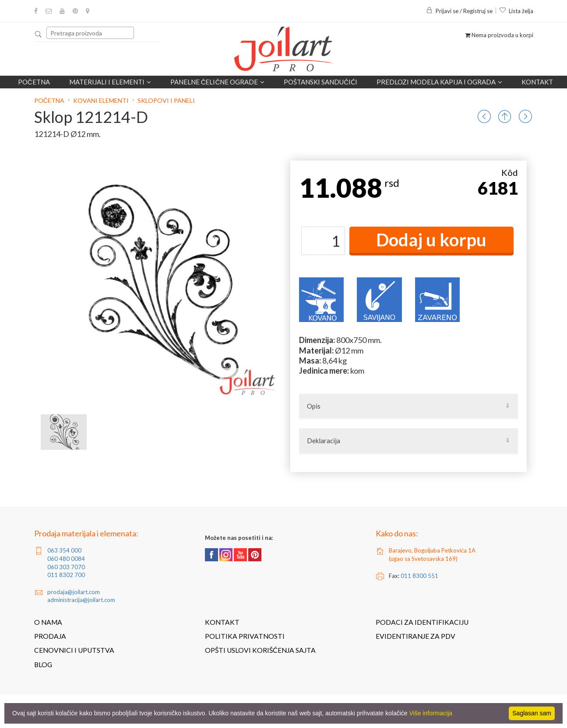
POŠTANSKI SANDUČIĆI (320, 82)
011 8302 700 (66, 575)
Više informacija (431, 713)
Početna (34, 82)
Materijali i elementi (110, 82)
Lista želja (516, 11)
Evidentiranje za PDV (416, 636)
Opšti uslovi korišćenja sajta (260, 650)
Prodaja (50, 636)
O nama (48, 622)
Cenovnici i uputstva (74, 650)
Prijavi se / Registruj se (459, 11)
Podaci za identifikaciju (422, 622)
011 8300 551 (419, 576)
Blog (43, 665)
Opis (314, 406)
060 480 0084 (66, 559)
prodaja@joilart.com (74, 592)
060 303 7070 (66, 567)
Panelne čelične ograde (218, 82)
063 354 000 (64, 550)
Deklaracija (324, 441)
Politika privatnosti (245, 636)
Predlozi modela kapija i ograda (439, 82)
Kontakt (537, 82)
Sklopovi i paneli (166, 100)
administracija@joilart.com (81, 600)
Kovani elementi (101, 100)
